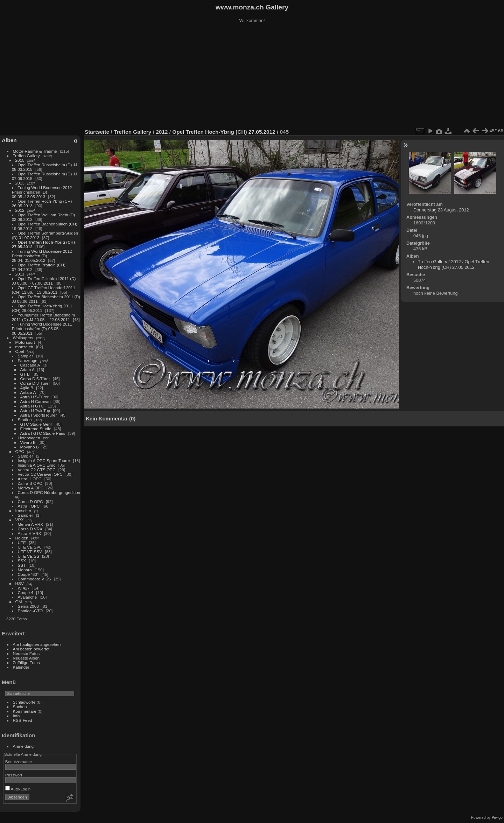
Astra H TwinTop (35, 410)
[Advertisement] (252, 77)
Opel (20, 351)
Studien (25, 420)
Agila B (27, 388)
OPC (20, 451)
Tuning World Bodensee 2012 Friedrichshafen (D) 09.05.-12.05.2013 (42, 192)
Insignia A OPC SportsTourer (44, 461)
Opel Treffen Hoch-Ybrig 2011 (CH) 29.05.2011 (42, 308)
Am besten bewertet (31, 649)
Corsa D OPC (30, 501)
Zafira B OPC (30, 483)
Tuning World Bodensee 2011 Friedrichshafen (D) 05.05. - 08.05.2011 (42, 329)
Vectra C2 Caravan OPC (40, 474)
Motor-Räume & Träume (35, 151)
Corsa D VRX (30, 529)
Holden (22, 538)
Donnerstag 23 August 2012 (441, 210)
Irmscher (23, 511)
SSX (22, 561)
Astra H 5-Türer (34, 397)
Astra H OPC (30, 479)
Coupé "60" (28, 574)
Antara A (28, 392)
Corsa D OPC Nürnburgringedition (49, 492)
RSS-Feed (23, 720)
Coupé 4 (26, 592)
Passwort (14, 775)
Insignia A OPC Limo (37, 465)
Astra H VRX (30, 533)
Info (16, 716)
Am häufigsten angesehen (37, 644)
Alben (9, 140)
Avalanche (27, 597)
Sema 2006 (28, 606)
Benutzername (19, 762)
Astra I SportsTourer (39, 415)
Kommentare (25, 711)
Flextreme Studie (36, 429)
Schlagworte (24, 702)
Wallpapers (23, 338)
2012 (20, 210)
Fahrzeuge (28, 360)
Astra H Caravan (36, 401)
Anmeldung (23, 746)
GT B (25, 374)
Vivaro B (28, 442)
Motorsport (25, 342)
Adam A (27, 369)
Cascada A (30, 365)
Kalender (21, 667)
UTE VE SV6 (30, 547)
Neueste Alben (26, 658)
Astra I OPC (29, 506)
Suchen (20, 707)
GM (19, 602)
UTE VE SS (29, 556)
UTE (22, 542)
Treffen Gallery (26, 156)
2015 (20, 160)
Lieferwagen (29, 438)
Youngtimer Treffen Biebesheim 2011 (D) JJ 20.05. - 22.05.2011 (43, 317)
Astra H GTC (32, 406)
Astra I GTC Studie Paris (43, 433)
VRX (20, 520)
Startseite (97, 132)
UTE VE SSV (30, 552)
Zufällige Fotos (26, 662)
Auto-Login (18, 789)
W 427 (24, 588)
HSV (20, 583)
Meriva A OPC (31, 488)
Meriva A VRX (31, 524)
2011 (20, 274)
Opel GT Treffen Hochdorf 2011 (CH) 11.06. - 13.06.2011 (44, 290)
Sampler (26, 356)
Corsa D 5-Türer (35, 379)
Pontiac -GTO (30, 611)
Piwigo (497, 817)
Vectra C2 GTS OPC (37, 470)
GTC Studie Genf (36, 424)
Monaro (25, 570)
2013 (20, 183)
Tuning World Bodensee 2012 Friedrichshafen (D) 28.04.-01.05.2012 (42, 256)
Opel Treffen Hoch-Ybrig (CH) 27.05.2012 (224, 132)
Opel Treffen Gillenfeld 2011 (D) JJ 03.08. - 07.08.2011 (44, 281)
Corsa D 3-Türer (35, 383)
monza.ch (24, 347)
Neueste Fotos (26, 653)
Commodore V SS (34, 579)
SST (22, 565)
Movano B (30, 447)
